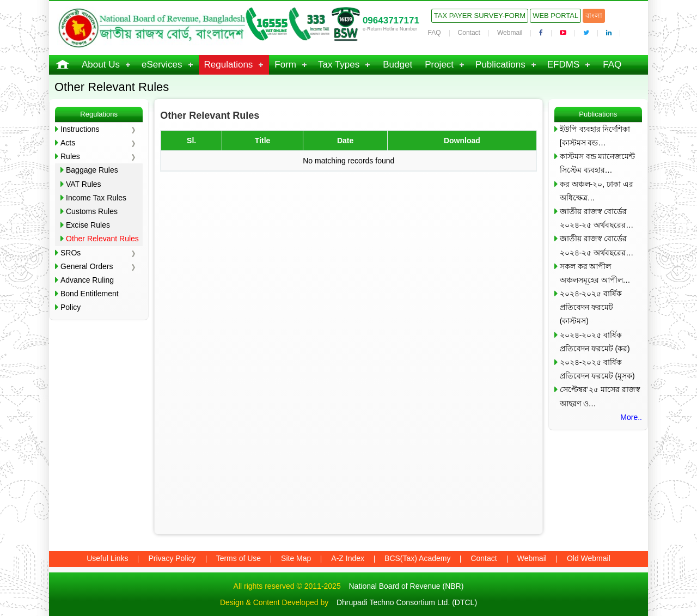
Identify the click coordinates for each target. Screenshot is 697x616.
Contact (469, 33)
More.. (631, 417)
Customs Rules (92, 211)
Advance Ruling (87, 280)
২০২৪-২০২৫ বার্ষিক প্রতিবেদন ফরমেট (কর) (595, 342)
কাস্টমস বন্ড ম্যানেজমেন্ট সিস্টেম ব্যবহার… (598, 163)
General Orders (87, 266)
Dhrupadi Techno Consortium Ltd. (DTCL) (407, 602)
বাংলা (594, 16)
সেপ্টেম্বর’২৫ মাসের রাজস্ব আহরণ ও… (600, 396)
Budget (398, 65)
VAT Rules (84, 184)
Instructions (80, 129)
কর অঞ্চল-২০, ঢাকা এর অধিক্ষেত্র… (597, 191)
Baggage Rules (92, 170)
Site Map (296, 558)
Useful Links (107, 558)
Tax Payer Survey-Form (480, 16)
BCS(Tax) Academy (417, 558)
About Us (101, 65)
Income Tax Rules (96, 198)
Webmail (510, 33)
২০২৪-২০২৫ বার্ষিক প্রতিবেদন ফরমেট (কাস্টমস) (591, 307)
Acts (68, 143)
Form (285, 65)
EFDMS (564, 65)
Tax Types (339, 65)
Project (439, 65)
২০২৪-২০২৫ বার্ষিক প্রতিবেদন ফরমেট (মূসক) (597, 369)
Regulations (229, 65)
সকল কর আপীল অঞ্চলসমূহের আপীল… (595, 273)
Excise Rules (88, 225)
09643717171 (391, 20)
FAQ (435, 33)
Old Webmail (589, 558)
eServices (162, 65)
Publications (500, 65)
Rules (70, 156)
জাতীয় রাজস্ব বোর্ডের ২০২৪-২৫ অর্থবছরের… (597, 218)
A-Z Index (348, 558)
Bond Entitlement (90, 294)
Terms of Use (239, 558)
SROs (71, 253)
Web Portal (555, 16)
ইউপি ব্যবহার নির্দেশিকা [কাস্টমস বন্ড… (595, 136)
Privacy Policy (172, 558)
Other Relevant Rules (102, 239)
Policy (71, 307)
